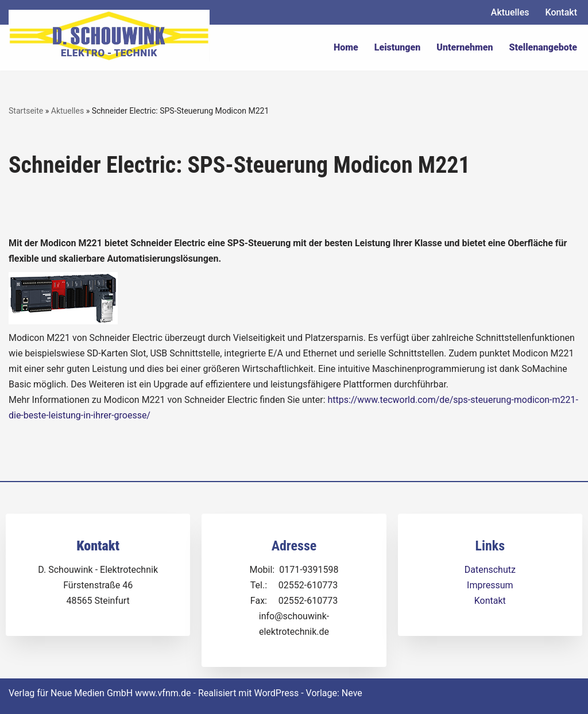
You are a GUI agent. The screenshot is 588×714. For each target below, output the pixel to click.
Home (346, 47)
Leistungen (398, 47)
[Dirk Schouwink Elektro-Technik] (109, 36)
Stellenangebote (543, 47)
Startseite (26, 111)
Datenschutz (490, 570)
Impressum (490, 585)
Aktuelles (510, 12)
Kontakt (561, 12)
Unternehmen (465, 47)
